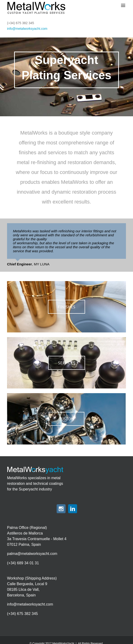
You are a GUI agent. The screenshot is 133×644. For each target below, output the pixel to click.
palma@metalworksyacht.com (32, 554)
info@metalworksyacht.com (27, 29)
